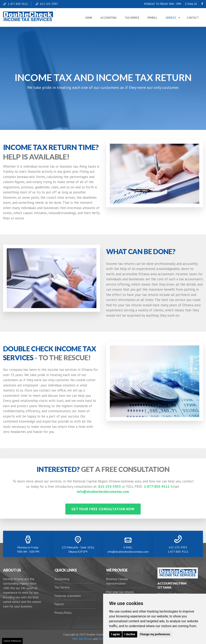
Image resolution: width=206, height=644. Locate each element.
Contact (193, 18)
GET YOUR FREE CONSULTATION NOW (103, 509)
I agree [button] (116, 634)
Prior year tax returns (120, 592)
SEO (101, 639)
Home (89, 18)
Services (171, 18)
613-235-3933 (49, 4)
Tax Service (132, 18)
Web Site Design (82, 639)
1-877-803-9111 (18, 4)
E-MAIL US (191, 4)
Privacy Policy (63, 613)
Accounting (109, 18)
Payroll (153, 18)
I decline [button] (130, 634)
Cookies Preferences (12, 641)
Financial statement (68, 596)
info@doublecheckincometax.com (103, 492)
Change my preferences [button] (155, 634)
